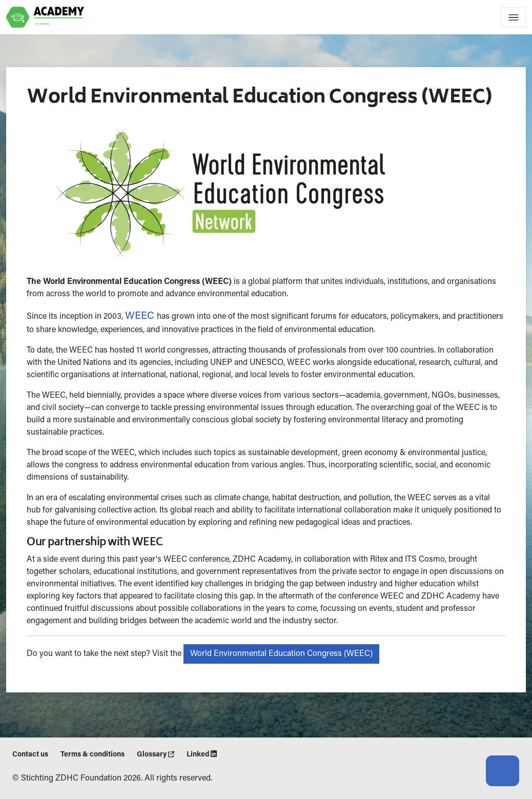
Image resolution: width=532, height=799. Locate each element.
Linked (202, 754)
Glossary (156, 755)
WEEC (139, 316)
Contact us (30, 755)
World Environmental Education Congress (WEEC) (280, 654)
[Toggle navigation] (514, 17)
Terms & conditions (93, 755)
